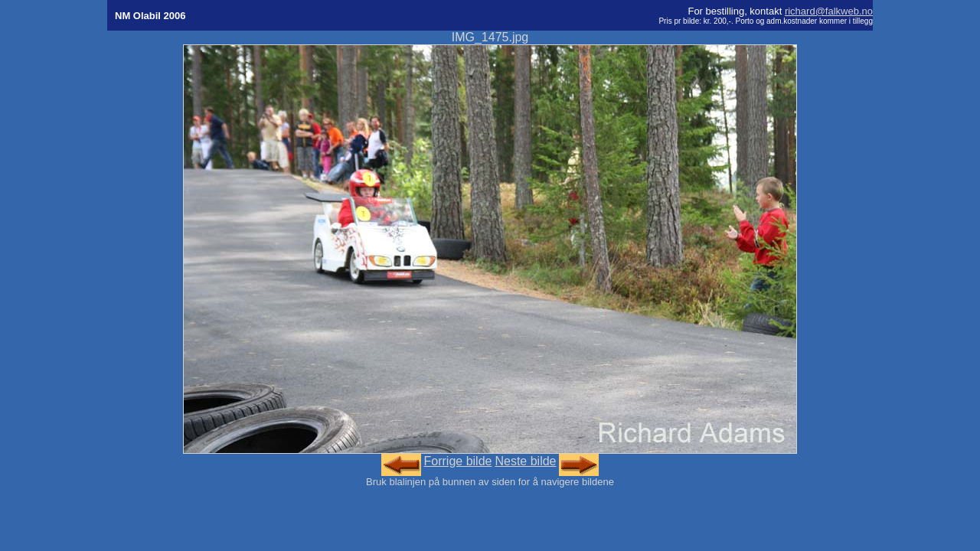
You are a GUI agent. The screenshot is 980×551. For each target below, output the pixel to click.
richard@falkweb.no (829, 11)
